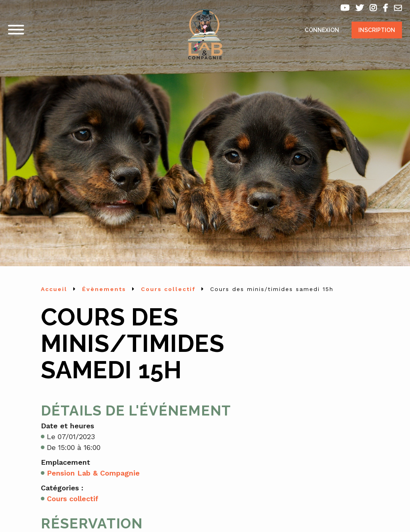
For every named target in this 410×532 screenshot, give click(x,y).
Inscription (377, 30)
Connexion (322, 30)
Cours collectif (73, 499)
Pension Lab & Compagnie (93, 473)
